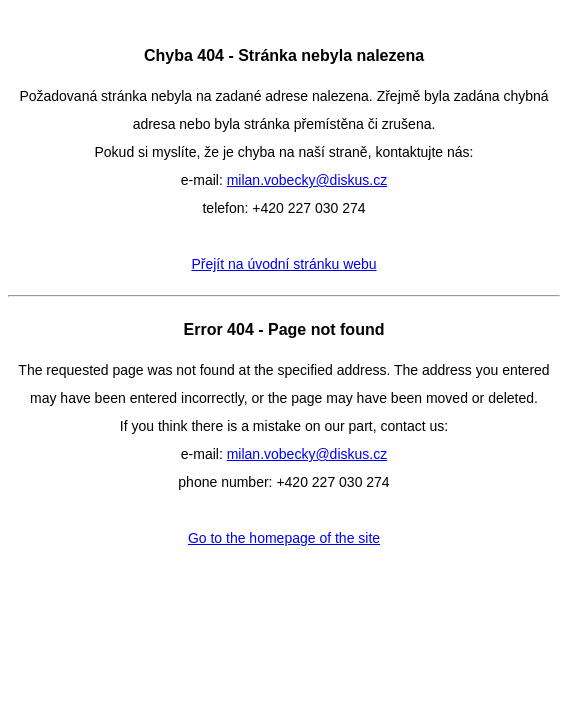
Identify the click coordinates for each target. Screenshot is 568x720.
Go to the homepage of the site (284, 538)
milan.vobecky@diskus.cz (307, 180)
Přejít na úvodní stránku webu (283, 264)
